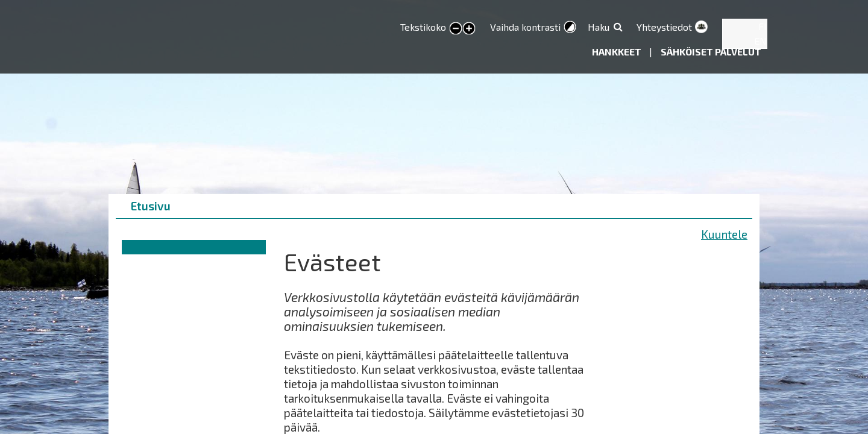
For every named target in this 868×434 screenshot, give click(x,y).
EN (760, 41)
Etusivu (151, 206)
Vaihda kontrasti (525, 27)
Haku (599, 27)
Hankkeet (618, 52)
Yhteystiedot (664, 27)
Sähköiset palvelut (711, 52)
